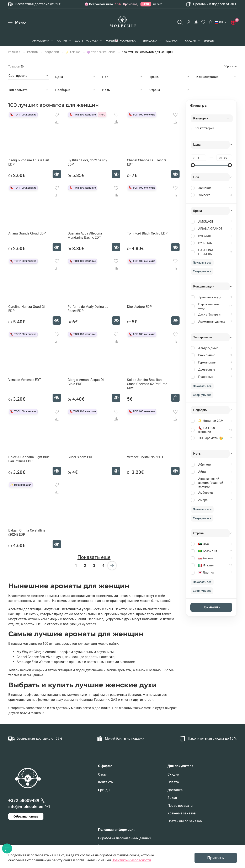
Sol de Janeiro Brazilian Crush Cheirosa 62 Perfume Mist (147, 384)
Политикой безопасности (131, 860)
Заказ (172, 798)
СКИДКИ (191, 41)
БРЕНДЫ (209, 41)
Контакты (106, 782)
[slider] (193, 165)
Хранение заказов (182, 813)
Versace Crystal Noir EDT (145, 457)
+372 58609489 (24, 800)
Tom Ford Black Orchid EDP (147, 233)
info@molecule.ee (26, 807)
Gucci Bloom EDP (80, 457)
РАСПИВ (62, 41)
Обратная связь (26, 816)
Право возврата (180, 806)
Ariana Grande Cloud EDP (27, 233)
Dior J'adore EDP (139, 307)
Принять (216, 858)
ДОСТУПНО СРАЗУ (86, 41)
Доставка (175, 790)
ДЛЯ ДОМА (150, 41)
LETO (146, 4)
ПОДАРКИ (171, 41)
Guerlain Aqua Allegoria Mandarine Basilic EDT (85, 235)
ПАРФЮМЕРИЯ (40, 41)
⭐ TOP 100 (73, 52)
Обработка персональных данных (125, 838)
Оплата (173, 782)
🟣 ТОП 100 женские (101, 52)
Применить (211, 607)
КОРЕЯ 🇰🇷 (112, 41)
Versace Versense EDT (25, 380)
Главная (15, 52)
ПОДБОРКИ (52, 52)
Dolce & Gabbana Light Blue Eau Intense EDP (29, 459)
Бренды (104, 790)
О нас (102, 774)
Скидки (173, 774)
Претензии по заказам (185, 821)
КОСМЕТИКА (128, 41)
